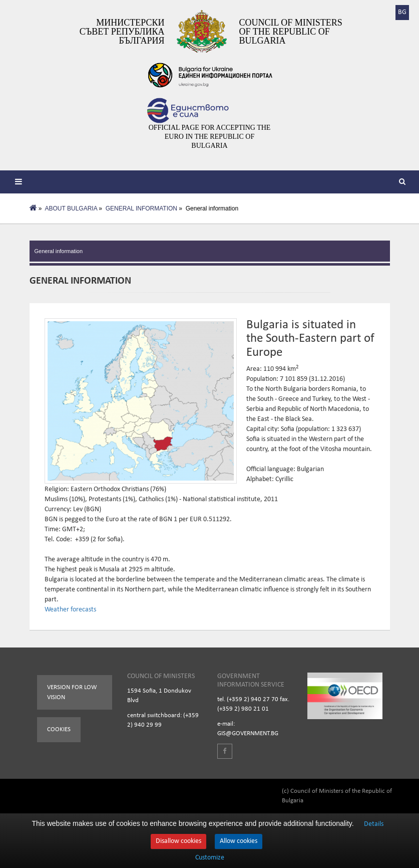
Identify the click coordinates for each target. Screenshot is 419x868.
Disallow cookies (178, 841)
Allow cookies (239, 841)
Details (374, 824)
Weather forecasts (70, 610)
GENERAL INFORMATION (141, 208)
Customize (210, 858)
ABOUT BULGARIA (71, 208)
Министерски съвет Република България (122, 32)
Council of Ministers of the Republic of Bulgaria (291, 32)
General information (59, 251)
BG (402, 12)
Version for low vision (72, 692)
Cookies (59, 729)
